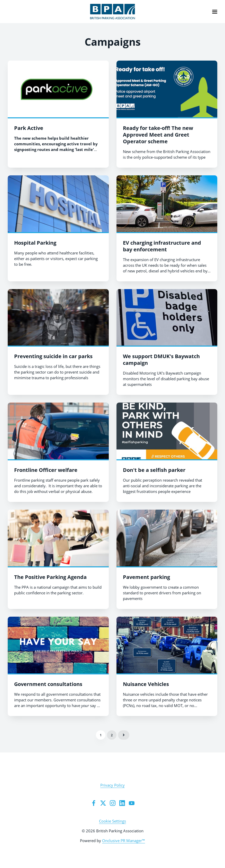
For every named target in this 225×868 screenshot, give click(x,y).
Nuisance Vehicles (146, 684)
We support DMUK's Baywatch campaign (161, 360)
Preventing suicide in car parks (53, 356)
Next (124, 735)
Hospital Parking (35, 243)
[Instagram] (113, 803)
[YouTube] (132, 803)
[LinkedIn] (122, 803)
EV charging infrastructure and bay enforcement (162, 246)
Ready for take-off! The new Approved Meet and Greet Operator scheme (158, 135)
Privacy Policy (112, 785)
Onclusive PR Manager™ (124, 841)
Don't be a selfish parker (154, 470)
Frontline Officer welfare (46, 470)
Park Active (29, 128)
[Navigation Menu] (215, 12)
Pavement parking (146, 577)
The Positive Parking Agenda (50, 577)
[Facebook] (94, 803)
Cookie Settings (112, 821)
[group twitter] (103, 803)
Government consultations (48, 684)
